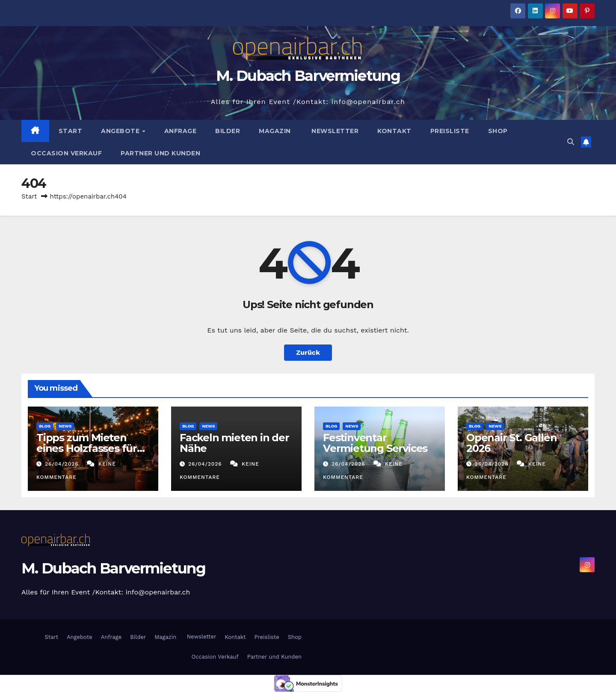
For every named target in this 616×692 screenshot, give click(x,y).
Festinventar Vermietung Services (375, 443)
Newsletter (334, 131)
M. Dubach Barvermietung (308, 76)
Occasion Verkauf (66, 153)
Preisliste (450, 131)
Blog (45, 426)
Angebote (121, 131)
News (65, 426)
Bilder (228, 131)
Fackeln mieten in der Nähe (234, 443)
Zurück (308, 352)
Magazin (275, 131)
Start (71, 131)
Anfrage (181, 131)
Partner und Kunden (160, 153)
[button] (571, 142)
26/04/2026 (63, 464)
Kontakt (394, 131)
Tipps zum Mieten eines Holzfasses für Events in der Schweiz (91, 448)
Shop (498, 131)
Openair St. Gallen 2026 (511, 443)
